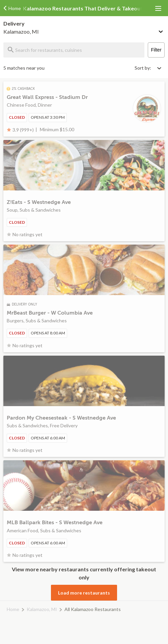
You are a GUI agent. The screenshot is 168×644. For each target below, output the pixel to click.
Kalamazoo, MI (42, 609)
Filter (156, 50)
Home (13, 609)
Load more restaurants (84, 593)
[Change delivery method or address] (161, 30)
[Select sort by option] (148, 68)
